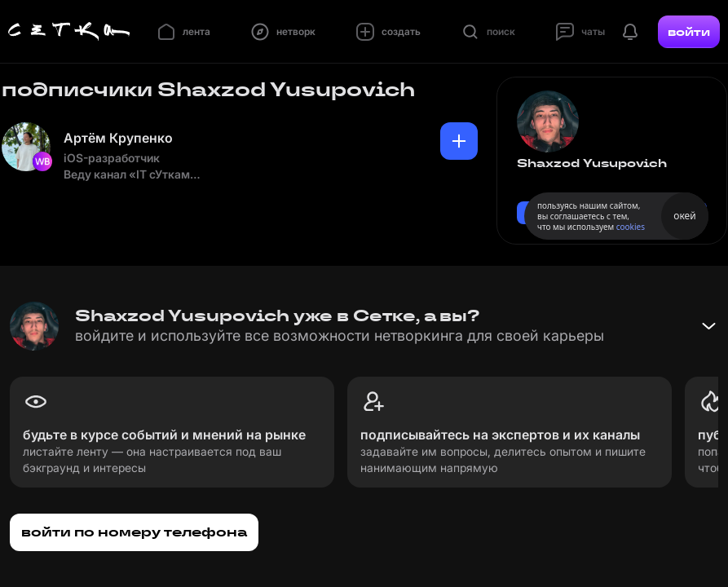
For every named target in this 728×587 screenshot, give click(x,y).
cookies (631, 227)
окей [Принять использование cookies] (684, 216)
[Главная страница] (69, 32)
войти (689, 32)
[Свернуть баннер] (708, 326)
